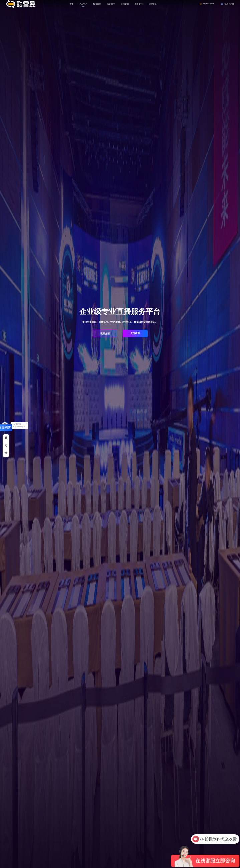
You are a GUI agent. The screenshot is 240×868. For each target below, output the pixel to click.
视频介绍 (105, 333)
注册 (232, 4)
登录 (226, 4)
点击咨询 (135, 333)
